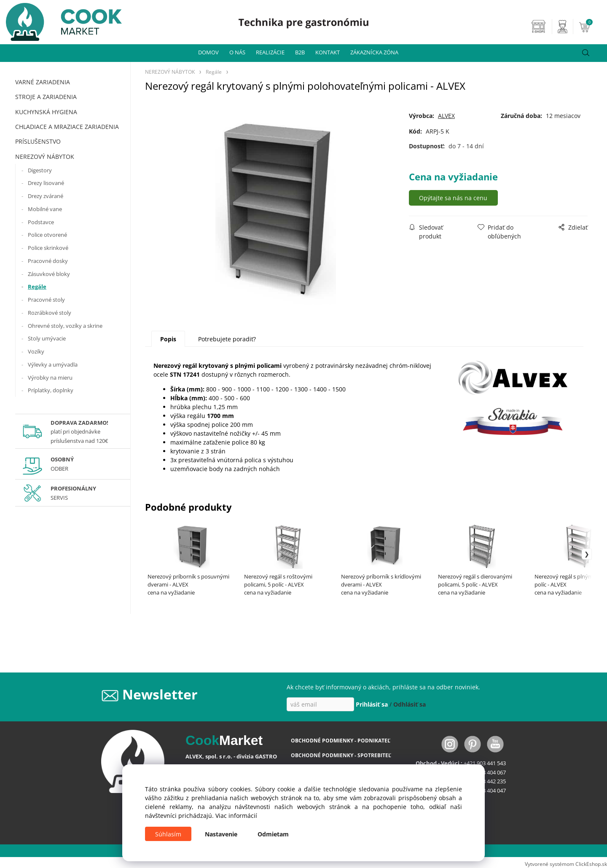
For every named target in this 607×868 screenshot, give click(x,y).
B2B (300, 52)
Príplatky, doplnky (51, 390)
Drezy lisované (46, 183)
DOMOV (208, 52)
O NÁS (237, 52)
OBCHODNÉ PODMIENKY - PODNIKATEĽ (341, 741)
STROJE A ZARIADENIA (46, 97)
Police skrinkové (48, 248)
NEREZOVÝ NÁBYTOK (45, 157)
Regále (37, 287)
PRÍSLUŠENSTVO (38, 141)
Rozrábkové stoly (50, 313)
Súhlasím (168, 834)
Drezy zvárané (46, 196)
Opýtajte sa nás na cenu (456, 198)
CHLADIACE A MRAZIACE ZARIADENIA (67, 127)
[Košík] (592, 27)
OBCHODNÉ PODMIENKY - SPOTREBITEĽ (341, 755)
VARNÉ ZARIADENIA (43, 82)
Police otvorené (47, 235)
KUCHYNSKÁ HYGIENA (46, 112)
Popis (168, 339)
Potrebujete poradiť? (227, 339)
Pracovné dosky (48, 261)
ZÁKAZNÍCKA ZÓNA (374, 52)
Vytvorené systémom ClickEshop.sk (566, 864)
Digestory (40, 170)
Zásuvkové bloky (49, 274)
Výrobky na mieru (50, 378)
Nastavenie (221, 834)
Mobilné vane (45, 209)
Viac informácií (236, 816)
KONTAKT (328, 52)
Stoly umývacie (47, 338)
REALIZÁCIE (270, 52)
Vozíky (36, 351)
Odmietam (273, 834)
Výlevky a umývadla (53, 364)
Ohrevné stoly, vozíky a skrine (65, 326)
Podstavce (41, 222)
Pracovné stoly (46, 300)
